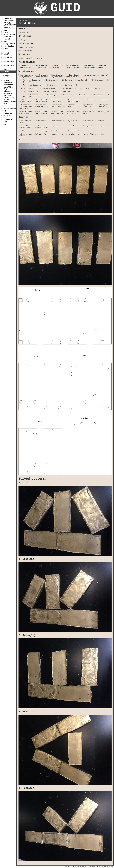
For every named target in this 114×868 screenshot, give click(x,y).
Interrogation (7, 37)
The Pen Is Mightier (5, 31)
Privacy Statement (81, 867)
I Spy (3, 106)
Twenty (3, 111)
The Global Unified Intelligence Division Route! (10, 24)
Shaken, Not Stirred (10, 99)
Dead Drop (5, 48)
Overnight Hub (7, 80)
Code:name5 (5, 39)
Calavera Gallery (8, 94)
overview (23, 20)
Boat (3, 78)
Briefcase (9, 85)
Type (3, 51)
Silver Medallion (8, 108)
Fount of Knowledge (5, 75)
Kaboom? (4, 122)
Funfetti (8, 83)
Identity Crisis (8, 44)
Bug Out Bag (6, 41)
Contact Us (69, 867)
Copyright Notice (94, 867)
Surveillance (6, 113)
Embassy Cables (7, 46)
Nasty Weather (7, 120)
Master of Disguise (5, 54)
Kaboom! (4, 124)
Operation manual (8, 34)
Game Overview (7, 19)
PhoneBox (8, 91)
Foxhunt (4, 69)
